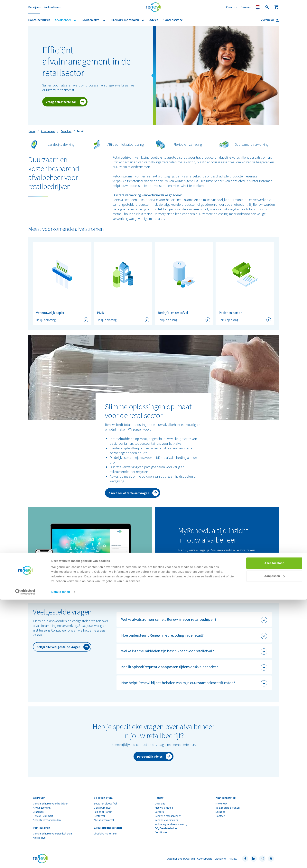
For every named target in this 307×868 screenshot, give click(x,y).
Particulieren (52, 7)
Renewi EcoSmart (43, 816)
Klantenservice (173, 20)
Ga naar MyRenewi (194, 574)
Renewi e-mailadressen (168, 816)
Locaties (220, 812)
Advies (154, 20)
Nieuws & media (164, 808)
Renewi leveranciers (166, 820)
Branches (38, 812)
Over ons (232, 7)
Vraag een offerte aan (61, 102)
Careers (246, 7)
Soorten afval (91, 20)
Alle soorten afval (104, 820)
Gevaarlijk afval (102, 808)
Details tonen (61, 860)
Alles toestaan (274, 831)
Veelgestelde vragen (228, 808)
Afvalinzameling (42, 808)
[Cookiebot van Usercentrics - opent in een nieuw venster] (25, 860)
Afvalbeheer (63, 20)
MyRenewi (267, 20)
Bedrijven (34, 7)
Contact (220, 816)
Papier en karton (103, 812)
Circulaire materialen (125, 20)
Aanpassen (274, 844)
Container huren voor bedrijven (51, 803)
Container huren (39, 20)
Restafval (99, 816)
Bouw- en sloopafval (105, 803)
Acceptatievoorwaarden (47, 820)
